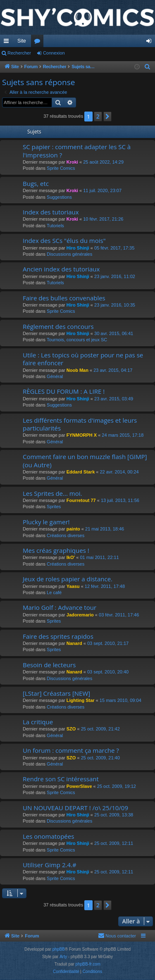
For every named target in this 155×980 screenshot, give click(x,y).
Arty (63, 957)
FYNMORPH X (82, 435)
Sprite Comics (61, 168)
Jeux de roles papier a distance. (68, 579)
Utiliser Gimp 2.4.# (50, 865)
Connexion (54, 53)
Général (55, 376)
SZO (71, 729)
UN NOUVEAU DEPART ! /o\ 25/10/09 (75, 808)
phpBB (59, 949)
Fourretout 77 (81, 500)
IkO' (71, 557)
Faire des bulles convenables (64, 298)
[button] (107, 117)
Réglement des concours (58, 326)
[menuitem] (148, 67)
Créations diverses (66, 535)
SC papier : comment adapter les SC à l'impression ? (77, 151)
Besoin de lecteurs (49, 665)
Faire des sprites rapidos (58, 636)
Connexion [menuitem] (151, 43)
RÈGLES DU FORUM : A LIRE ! (64, 391)
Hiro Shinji (78, 248)
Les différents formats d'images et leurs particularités (80, 424)
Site (22, 41)
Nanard (74, 643)
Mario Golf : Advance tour (60, 607)
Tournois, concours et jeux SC (77, 340)
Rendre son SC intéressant (61, 779)
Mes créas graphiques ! (56, 550)
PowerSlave (79, 786)
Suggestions (59, 197)
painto (73, 529)
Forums (39, 43)
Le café (54, 592)
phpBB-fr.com (88, 964)
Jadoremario (80, 615)
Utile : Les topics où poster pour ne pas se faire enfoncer (83, 359)
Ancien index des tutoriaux (61, 269)
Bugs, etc (36, 183)
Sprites (54, 507)
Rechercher (19, 53)
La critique (38, 722)
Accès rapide (8, 43)
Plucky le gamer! (46, 522)
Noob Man (77, 370)
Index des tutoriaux (51, 212)
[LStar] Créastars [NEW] (56, 693)
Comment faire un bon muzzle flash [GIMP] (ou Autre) (85, 460)
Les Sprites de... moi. (52, 493)
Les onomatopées (48, 836)
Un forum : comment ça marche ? (71, 750)
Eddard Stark (81, 472)
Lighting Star (81, 700)
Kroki (72, 162)
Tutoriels (55, 226)
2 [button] (98, 116)
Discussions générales (69, 254)
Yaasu (73, 586)
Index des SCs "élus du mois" (64, 240)
